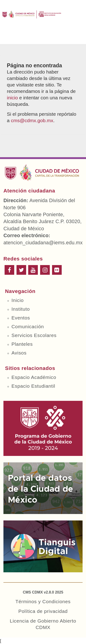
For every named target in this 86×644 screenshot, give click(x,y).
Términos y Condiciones (43, 601)
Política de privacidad (43, 611)
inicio (12, 98)
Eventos (21, 318)
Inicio (18, 300)
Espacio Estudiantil (33, 386)
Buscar (56, 36)
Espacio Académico (34, 377)
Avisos (19, 353)
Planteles (22, 344)
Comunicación (28, 326)
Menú (9, 36)
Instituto (21, 309)
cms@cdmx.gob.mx (32, 120)
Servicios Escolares (34, 335)
